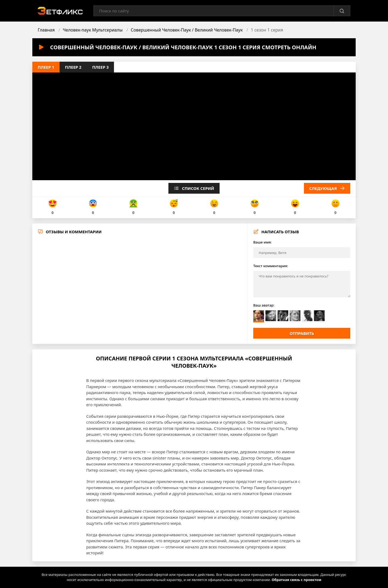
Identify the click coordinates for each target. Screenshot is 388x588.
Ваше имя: (262, 242)
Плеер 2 (73, 67)
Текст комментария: (271, 266)
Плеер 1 (46, 67)
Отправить (302, 333)
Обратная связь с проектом (296, 580)
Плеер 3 (100, 67)
